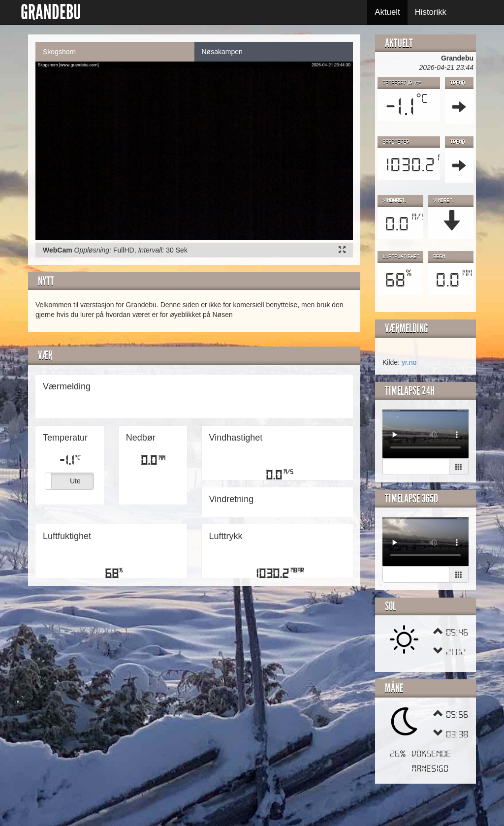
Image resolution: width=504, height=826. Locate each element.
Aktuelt (387, 12)
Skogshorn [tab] (59, 52)
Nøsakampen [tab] (222, 52)
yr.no (409, 362)
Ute (75, 481)
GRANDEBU (51, 12)
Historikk (431, 12)
